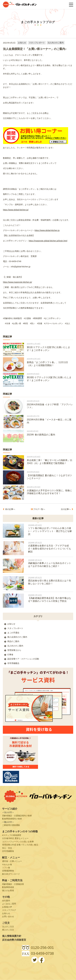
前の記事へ (10, 509)
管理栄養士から (14, 650)
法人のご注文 (8, 927)
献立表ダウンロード (11, 874)
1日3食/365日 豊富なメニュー (15, 838)
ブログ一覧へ (39, 509)
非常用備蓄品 (13, 663)
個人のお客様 (8, 890)
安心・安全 (7, 848)
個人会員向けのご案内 (17, 637)
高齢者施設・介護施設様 (13, 884)
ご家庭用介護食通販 (11, 825)
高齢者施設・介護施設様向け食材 (17, 816)
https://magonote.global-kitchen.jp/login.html (48, 241)
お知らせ (22, 43)
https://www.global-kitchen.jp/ (16, 210)
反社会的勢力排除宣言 (14, 940)
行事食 (10, 655)
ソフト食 (6, 868)
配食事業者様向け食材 (12, 819)
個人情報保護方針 (12, 936)
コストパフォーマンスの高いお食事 (18, 842)
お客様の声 (7, 907)
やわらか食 (7, 864)
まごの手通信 (13, 633)
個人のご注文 (8, 930)
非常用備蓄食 (8, 851)
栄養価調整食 (8, 871)
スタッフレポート (37, 43)
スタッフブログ (9, 910)
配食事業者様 (8, 887)
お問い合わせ (8, 916)
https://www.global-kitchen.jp (47, 230)
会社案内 (6, 901)
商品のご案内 (13, 641)
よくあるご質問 (9, 904)
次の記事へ (66, 509)
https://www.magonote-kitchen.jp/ (17, 282)
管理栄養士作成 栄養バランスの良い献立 (20, 845)
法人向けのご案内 (56, 43)
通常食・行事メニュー (12, 861)
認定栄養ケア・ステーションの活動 (23, 659)
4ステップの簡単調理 (12, 835)
